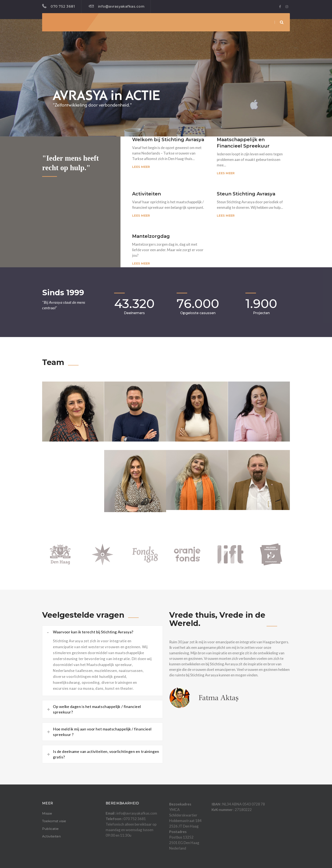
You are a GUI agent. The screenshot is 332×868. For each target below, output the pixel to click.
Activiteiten (51, 836)
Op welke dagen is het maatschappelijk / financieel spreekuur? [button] (94, 709)
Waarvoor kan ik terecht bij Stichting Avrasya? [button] (90, 632)
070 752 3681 (59, 6)
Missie (47, 813)
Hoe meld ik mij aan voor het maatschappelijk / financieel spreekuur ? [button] (99, 732)
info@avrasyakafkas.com (116, 6)
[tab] (102, 632)
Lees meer (141, 167)
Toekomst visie (54, 821)
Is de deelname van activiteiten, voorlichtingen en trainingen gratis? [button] (103, 754)
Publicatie (50, 829)
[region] (166, 78)
